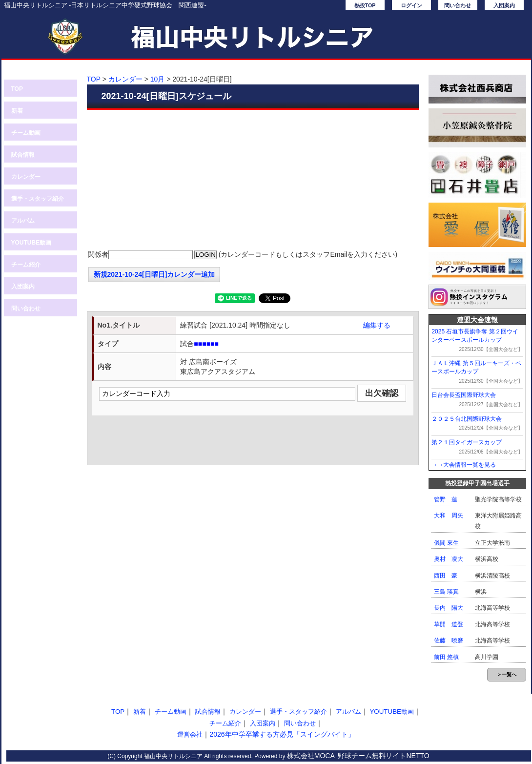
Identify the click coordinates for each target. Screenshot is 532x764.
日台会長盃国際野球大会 (464, 395)
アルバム (23, 221)
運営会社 (190, 734)
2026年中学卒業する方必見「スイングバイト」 (282, 734)
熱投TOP (365, 5)
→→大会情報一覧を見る (464, 465)
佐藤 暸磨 (449, 640)
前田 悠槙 (446, 657)
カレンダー (26, 177)
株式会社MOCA (311, 756)
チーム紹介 (26, 265)
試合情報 (23, 155)
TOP (17, 89)
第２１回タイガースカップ (467, 442)
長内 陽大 (449, 608)
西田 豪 (446, 576)
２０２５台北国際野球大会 (467, 419)
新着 (17, 111)
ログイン (411, 5)
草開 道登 (449, 624)
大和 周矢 (449, 516)
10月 (158, 79)
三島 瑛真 (446, 592)
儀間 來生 (446, 543)
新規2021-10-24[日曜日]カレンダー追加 (154, 274)
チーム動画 (26, 133)
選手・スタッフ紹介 (38, 199)
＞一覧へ (507, 674)
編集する (377, 325)
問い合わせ (458, 5)
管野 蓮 (446, 499)
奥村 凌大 (449, 559)
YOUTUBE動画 (31, 243)
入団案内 (504, 5)
